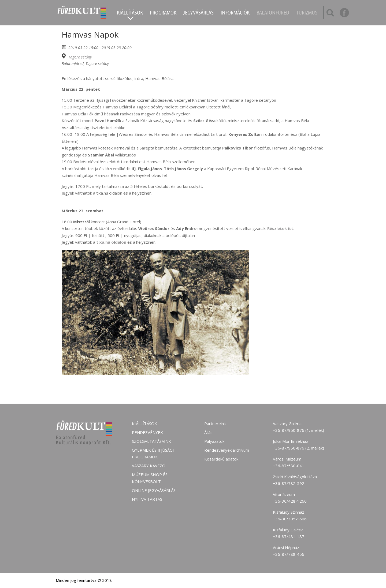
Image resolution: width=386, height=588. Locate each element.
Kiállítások (130, 13)
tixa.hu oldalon (111, 242)
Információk (235, 13)
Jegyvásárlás (198, 13)
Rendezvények (147, 432)
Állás (208, 432)
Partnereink (215, 423)
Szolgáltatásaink (151, 441)
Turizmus (307, 13)
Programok (163, 13)
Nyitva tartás (147, 499)
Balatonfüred (273, 13)
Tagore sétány (80, 57)
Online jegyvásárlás (154, 490)
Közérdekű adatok (221, 459)
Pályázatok (214, 441)
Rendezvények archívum (227, 450)
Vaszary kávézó (149, 466)
